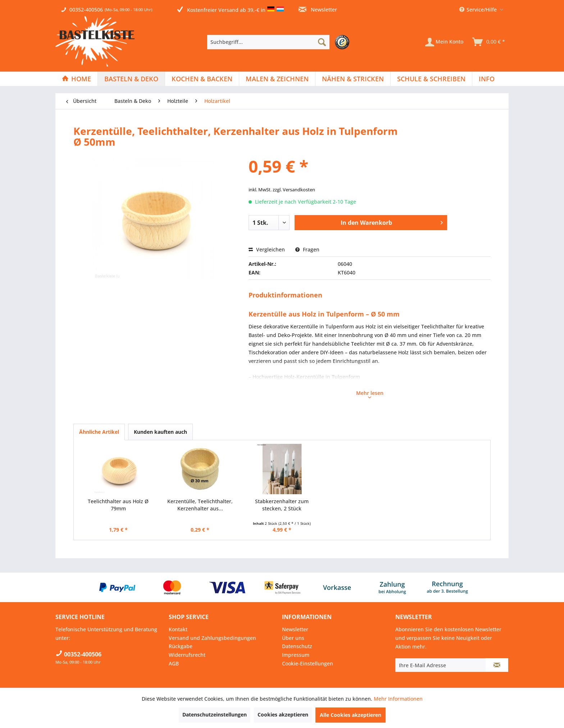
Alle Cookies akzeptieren (351, 715)
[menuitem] (280, 42)
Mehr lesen (370, 394)
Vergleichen (267, 249)
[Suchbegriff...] (268, 42)
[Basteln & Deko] (131, 79)
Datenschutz (297, 646)
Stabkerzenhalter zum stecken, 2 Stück (282, 505)
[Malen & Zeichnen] (277, 79)
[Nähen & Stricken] (353, 79)
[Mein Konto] (444, 42)
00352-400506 (86, 10)
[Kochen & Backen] (202, 79)
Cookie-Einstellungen (308, 663)
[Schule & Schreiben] (431, 79)
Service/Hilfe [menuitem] (479, 10)
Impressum (296, 655)
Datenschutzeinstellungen (215, 715)
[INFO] (487, 79)
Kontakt (178, 629)
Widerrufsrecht (187, 655)
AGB (174, 663)
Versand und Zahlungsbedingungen (212, 638)
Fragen (307, 249)
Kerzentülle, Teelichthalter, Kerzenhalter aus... (200, 505)
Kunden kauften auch (160, 432)
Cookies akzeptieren (283, 715)
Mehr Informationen (398, 699)
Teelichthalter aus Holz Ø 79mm (118, 505)
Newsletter (318, 10)
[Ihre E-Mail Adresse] (441, 665)
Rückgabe (181, 646)
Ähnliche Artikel (99, 432)
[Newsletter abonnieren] (497, 665)
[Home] (76, 79)
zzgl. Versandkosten (294, 190)
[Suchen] (322, 42)
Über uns (293, 638)
